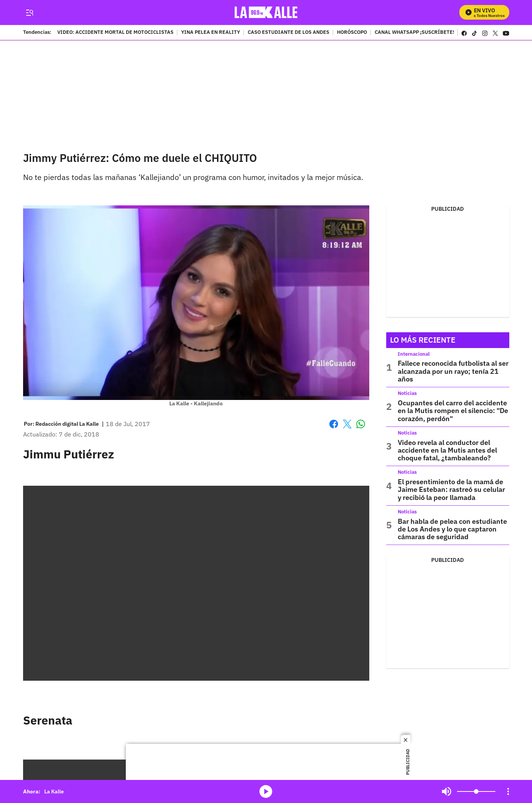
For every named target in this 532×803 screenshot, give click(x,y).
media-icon (266, 791)
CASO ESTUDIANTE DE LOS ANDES (289, 33)
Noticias (407, 393)
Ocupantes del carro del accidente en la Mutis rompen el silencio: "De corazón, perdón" (453, 411)
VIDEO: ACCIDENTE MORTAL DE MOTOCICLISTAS (115, 33)
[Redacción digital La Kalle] (67, 424)
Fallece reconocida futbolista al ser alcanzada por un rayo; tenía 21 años (453, 371)
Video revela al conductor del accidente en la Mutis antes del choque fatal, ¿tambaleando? (447, 450)
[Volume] (476, 791)
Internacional (414, 354)
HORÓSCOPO (352, 33)
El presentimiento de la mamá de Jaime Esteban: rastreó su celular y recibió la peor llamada (451, 490)
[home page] (266, 12)
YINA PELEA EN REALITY (211, 33)
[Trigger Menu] (30, 13)
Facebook (334, 424)
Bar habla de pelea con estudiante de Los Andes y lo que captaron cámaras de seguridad (452, 529)
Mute (447, 791)
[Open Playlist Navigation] (508, 791)
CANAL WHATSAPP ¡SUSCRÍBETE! (414, 33)
